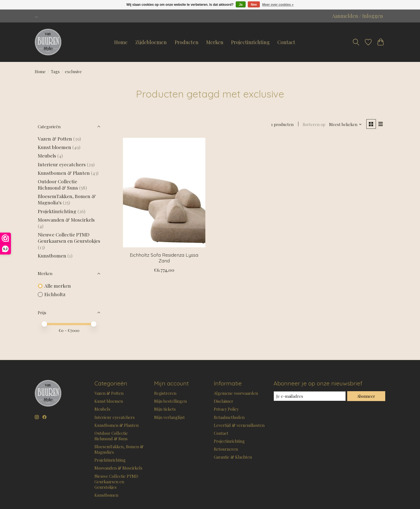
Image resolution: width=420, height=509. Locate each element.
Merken (215, 42)
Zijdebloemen (151, 42)
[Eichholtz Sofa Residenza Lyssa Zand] (164, 193)
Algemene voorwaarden (236, 393)
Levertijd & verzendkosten (239, 425)
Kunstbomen (52, 255)
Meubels (47, 155)
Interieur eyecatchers (62, 164)
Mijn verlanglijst (169, 417)
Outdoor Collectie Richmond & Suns (58, 184)
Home (121, 42)
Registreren (165, 393)
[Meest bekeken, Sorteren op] (346, 124)
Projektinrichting (57, 211)
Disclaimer (224, 401)
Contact (286, 42)
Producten (187, 42)
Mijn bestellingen (170, 401)
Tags (55, 72)
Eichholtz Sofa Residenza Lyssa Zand (164, 258)
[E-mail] (310, 396)
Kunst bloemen (54, 147)
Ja (241, 5)
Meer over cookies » (278, 5)
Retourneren (226, 449)
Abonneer (366, 396)
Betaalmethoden (229, 417)
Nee (254, 5)
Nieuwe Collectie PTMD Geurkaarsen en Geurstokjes (69, 238)
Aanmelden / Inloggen (358, 16)
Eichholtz (55, 294)
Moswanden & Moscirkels (66, 220)
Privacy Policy (226, 409)
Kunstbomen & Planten (64, 173)
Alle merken (58, 286)
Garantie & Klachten (233, 457)
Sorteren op (314, 124)
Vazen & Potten (55, 138)
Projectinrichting (250, 42)
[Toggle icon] (356, 42)
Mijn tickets (165, 409)
